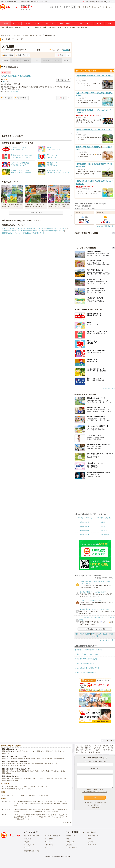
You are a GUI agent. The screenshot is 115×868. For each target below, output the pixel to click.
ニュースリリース (29, 845)
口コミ (36, 61)
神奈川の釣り (40, 751)
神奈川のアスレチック (51, 764)
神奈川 (24, 27)
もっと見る (66, 822)
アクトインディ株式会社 (89, 832)
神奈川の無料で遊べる (24, 764)
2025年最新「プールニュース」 (39, 787)
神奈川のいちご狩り (61, 778)
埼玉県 (99, 634)
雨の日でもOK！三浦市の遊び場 (86, 659)
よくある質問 (49, 839)
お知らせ (46, 61)
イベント (16, 24)
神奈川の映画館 (35, 771)
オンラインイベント (33, 24)
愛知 (40, 27)
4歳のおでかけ (85, 526)
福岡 (86, 27)
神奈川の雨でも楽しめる (9, 771)
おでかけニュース (84, 24)
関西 (55, 27)
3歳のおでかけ (105, 522)
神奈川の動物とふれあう (33, 758)
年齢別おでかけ (65, 24)
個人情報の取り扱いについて (95, 789)
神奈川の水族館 (6, 773)
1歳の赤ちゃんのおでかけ (105, 518)
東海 (36, 27)
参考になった (61, 80)
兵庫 (65, 27)
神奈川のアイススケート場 (34, 778)
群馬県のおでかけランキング (12, 231)
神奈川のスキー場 (20, 778)
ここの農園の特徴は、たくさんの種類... (16, 76)
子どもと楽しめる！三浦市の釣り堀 (87, 668)
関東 (17, 27)
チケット (15, 61)
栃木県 (88, 634)
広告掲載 (26, 842)
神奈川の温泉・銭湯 (7, 778)
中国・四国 (72, 27)
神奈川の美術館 (61, 771)
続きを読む (15, 91)
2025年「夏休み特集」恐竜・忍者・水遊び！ (15, 787)
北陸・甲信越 (47, 27)
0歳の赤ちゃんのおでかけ (85, 518)
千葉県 (105, 634)
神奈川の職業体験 (59, 758)
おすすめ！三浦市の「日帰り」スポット (89, 650)
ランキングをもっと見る (107, 640)
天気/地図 (67, 61)
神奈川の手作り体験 (19, 758)
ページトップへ (108, 740)
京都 (61, 27)
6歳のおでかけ (85, 530)
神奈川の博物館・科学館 (48, 771)
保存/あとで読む (88, 2)
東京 (20, 27)
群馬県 (93, 634)
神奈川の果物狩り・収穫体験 (10, 780)
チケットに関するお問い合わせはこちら (95, 803)
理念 (68, 839)
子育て (99, 24)
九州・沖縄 (81, 27)
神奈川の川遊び (22, 766)
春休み (79, 7)
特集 (110, 24)
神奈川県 (95, 636)
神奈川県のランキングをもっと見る (95, 629)
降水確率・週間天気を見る (106, 226)
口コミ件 (66, 50)
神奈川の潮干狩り (48, 778)
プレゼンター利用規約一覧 (53, 836)
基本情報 (5, 61)
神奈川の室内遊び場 (23, 771)
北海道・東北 (4, 27)
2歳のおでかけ (85, 522)
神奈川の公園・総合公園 (9, 766)
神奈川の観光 (6, 753)
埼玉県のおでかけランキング (33, 231)
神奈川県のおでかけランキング (34, 233)
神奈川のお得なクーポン (9, 764)
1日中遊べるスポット (109, 7)
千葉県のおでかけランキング (54, 231)
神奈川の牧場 (50, 751)
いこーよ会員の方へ (95, 808)
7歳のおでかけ (105, 530)
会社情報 (90, 842)
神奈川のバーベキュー (29, 751)
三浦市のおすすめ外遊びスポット (86, 672)
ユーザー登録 (6, 795)
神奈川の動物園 (17, 751)
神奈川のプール (59, 751)
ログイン (112, 2)
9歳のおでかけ (105, 535)
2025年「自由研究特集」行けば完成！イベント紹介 (17, 789)
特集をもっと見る (109, 388)
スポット (5, 24)
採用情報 (69, 845)
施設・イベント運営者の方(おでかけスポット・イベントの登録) (30, 795)
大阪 (58, 27)
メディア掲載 (49, 845)
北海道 (11, 27)
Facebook (27, 848)
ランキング (50, 24)
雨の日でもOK (87, 7)
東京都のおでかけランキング (12, 233)
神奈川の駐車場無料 (37, 764)
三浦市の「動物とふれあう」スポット (88, 654)
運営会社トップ (71, 836)
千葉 (28, 27)
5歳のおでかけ (105, 526)
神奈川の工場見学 (7, 758)
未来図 (89, 839)
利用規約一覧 (28, 839)
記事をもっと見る (36, 213)
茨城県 (82, 634)
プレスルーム (49, 842)
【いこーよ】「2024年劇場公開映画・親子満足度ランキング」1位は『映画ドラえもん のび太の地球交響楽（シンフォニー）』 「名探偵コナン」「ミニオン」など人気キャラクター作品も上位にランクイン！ (41, 817)
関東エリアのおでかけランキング (14, 228)
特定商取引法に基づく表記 (32, 851)
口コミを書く (8, 55)
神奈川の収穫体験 (47, 758)
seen (4, 82)
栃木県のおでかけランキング (57, 228)
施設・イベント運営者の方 (32, 836)
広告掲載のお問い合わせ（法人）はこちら (95, 792)
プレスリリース (92, 845)
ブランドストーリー (93, 836)
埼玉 (31, 27)
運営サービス (70, 842)
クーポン (26, 61)
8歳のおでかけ (85, 535)
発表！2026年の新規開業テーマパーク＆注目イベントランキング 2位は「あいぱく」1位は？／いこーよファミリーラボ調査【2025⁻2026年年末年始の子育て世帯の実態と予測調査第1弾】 (40, 804)
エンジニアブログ (72, 848)
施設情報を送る (22, 55)
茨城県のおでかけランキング (36, 228)
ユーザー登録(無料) (101, 2)
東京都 (111, 634)
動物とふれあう (97, 7)
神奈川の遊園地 (6, 751)
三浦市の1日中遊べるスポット (85, 663)
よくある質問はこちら (95, 805)
